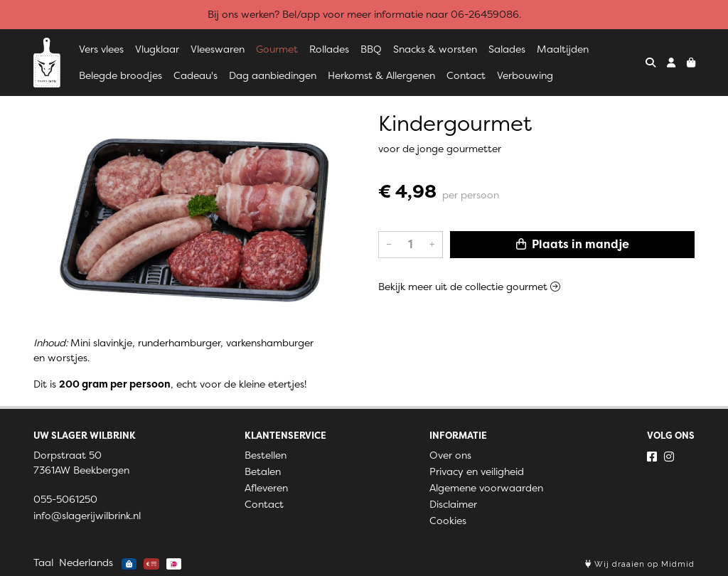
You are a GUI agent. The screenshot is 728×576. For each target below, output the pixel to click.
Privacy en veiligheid (477, 471)
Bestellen (266, 455)
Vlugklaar (157, 49)
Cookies (448, 521)
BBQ (371, 49)
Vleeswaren (218, 49)
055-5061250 (65, 499)
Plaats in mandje (573, 244)
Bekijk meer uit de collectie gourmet (469, 287)
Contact (466, 75)
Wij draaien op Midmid (640, 564)
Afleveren (266, 488)
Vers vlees (101, 49)
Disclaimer (453, 504)
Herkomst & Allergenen (381, 75)
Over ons (450, 455)
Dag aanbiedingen (273, 75)
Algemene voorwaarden (486, 488)
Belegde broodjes (121, 75)
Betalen (263, 471)
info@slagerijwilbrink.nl (87, 516)
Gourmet (277, 49)
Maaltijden (563, 49)
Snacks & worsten (435, 49)
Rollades (329, 49)
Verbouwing (525, 75)
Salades (507, 49)
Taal (43, 562)
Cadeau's (196, 75)
